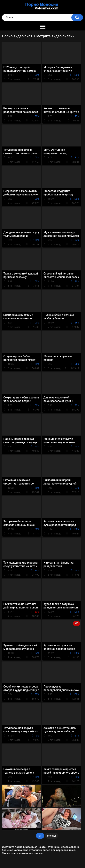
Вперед (52, 836)
